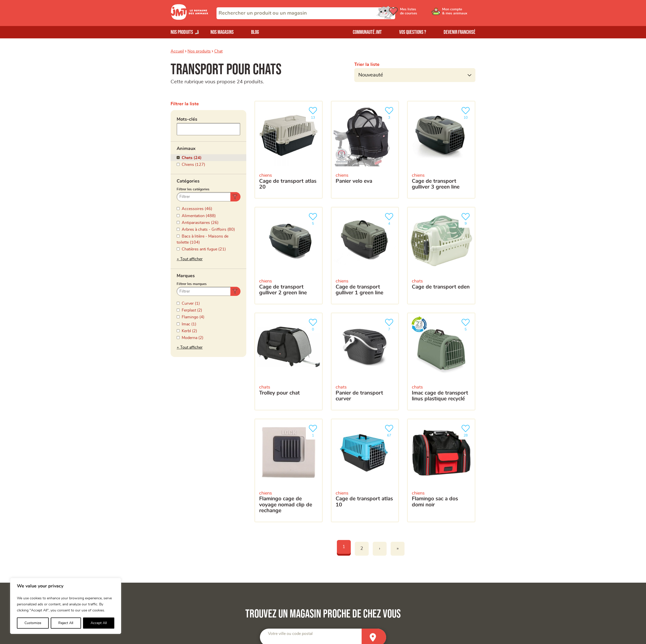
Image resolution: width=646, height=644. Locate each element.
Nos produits (199, 51)
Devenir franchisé (460, 32)
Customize (33, 623)
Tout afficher (191, 259)
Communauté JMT (367, 32)
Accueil (177, 51)
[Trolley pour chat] (289, 362)
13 (314, 112)
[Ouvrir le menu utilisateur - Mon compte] (458, 13)
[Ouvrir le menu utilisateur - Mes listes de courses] (420, 13)
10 (467, 112)
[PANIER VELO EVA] (365, 150)
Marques (186, 276)
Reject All (66, 623)
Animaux (186, 149)
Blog (255, 32)
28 (467, 430)
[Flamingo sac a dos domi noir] (441, 470)
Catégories (188, 181)
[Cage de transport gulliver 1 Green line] (365, 256)
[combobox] (306, 13)
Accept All (99, 623)
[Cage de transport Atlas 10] (365, 470)
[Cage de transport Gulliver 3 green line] (441, 150)
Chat (218, 51)
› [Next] (380, 549)
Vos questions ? (413, 32)
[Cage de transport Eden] (441, 256)
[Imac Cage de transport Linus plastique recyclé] (441, 362)
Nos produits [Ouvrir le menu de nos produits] (182, 32)
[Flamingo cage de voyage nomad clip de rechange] (289, 470)
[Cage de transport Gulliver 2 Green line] (289, 256)
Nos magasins (222, 32)
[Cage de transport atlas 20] (289, 150)
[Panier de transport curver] (365, 362)
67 (390, 430)
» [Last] (398, 549)
